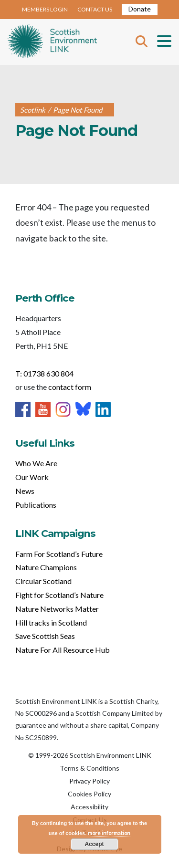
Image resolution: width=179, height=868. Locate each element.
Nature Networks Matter (57, 609)
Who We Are (36, 463)
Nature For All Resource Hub (63, 650)
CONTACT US (95, 9)
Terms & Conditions (89, 768)
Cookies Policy (89, 794)
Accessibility (89, 807)
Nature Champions (46, 567)
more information (109, 833)
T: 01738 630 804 (44, 373)
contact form (70, 387)
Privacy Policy (89, 781)
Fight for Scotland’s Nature (59, 595)
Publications (36, 505)
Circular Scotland (43, 581)
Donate (140, 9)
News (25, 491)
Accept (94, 844)
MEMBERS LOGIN (45, 9)
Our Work (32, 477)
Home (52, 42)
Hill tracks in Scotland (51, 622)
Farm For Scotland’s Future (59, 554)
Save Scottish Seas (45, 636)
